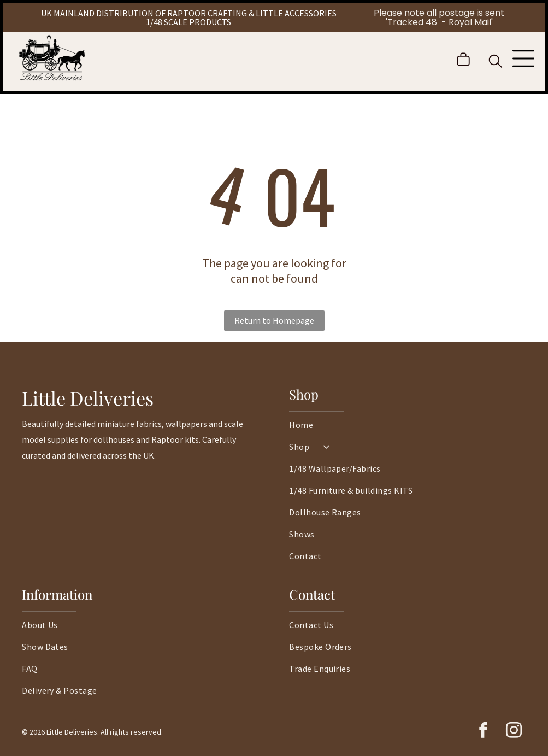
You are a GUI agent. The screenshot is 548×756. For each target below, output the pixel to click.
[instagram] (514, 732)
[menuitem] (408, 430)
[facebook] (484, 732)
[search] (496, 62)
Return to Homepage (274, 320)
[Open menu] (523, 60)
